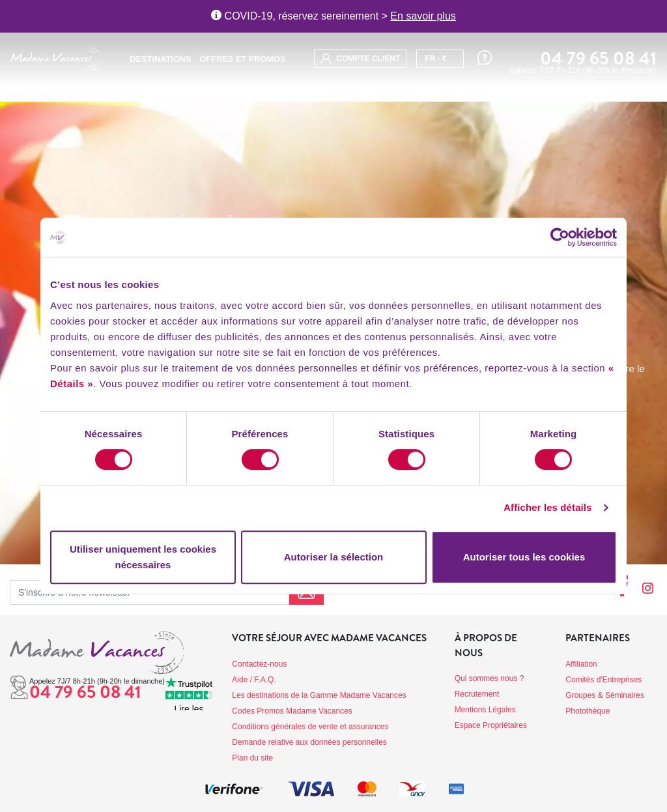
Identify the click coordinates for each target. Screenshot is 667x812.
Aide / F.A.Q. (254, 680)
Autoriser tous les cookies (524, 557)
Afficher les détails (547, 507)
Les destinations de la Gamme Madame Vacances (319, 695)
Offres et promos (242, 59)
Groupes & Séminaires (605, 695)
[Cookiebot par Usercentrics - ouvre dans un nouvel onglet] (560, 237)
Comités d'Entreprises (603, 680)
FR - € (435, 59)
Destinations (160, 59)
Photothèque (588, 711)
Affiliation (581, 664)
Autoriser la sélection (334, 557)
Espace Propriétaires (491, 725)
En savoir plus (423, 16)
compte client (360, 59)
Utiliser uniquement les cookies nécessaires (143, 557)
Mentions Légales (485, 710)
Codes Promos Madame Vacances (292, 711)
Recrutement (477, 694)
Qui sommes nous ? (490, 678)
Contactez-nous (259, 664)
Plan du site (252, 758)
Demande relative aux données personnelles (309, 742)
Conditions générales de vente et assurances (310, 727)
